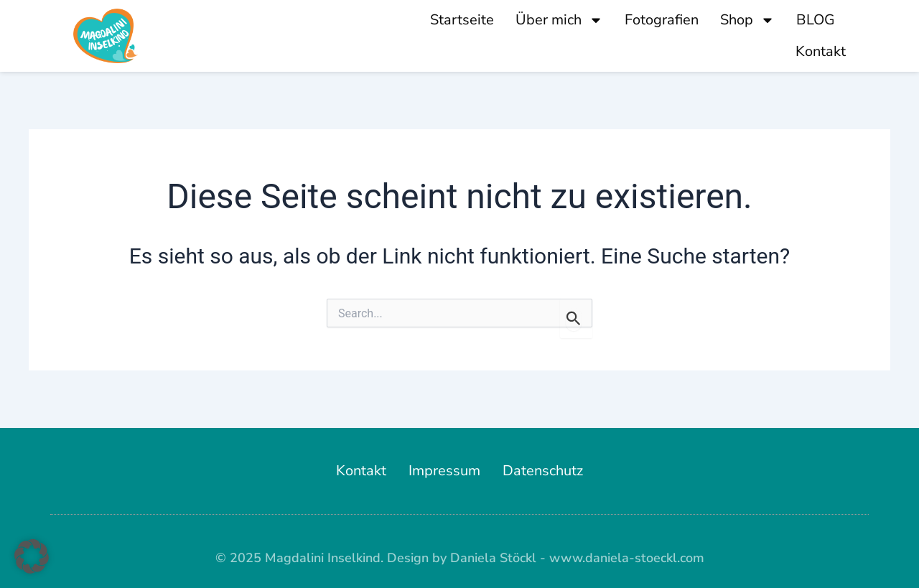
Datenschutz (543, 471)
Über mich (559, 20)
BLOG (816, 20)
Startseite (462, 20)
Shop (747, 20)
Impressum (444, 471)
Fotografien (662, 20)
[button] (32, 556)
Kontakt (821, 51)
